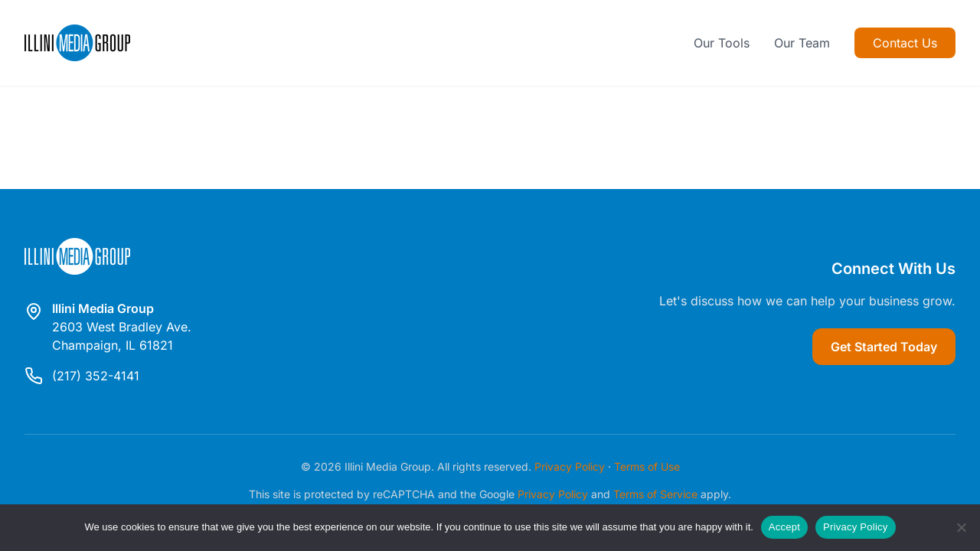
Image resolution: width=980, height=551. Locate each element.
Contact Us (905, 43)
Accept (784, 527)
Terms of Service (655, 494)
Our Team (802, 43)
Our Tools (722, 43)
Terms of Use (647, 466)
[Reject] (961, 527)
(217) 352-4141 (96, 376)
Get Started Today (884, 347)
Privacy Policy (570, 466)
